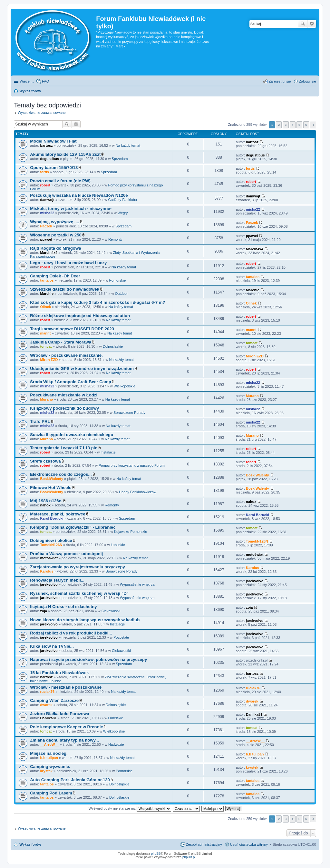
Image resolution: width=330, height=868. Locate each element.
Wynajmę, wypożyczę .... (54, 222)
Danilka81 (48, 718)
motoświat (49, 558)
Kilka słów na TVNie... (52, 646)
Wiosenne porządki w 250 (56, 235)
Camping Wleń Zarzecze (54, 700)
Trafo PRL (40, 421)
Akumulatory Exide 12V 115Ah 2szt (65, 154)
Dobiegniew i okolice (51, 540)
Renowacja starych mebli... (57, 580)
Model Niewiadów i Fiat (53, 141)
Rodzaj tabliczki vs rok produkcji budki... (71, 633)
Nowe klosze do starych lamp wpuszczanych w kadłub (85, 620)
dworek (46, 705)
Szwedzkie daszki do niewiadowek (65, 289)
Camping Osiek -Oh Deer (55, 276)
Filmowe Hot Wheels (51, 488)
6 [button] (306, 125)
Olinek (45, 307)
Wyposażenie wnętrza (137, 584)
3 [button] (286, 125)
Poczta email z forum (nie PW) (60, 181)
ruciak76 (47, 692)
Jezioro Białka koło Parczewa (59, 714)
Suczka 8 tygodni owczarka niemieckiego (72, 435)
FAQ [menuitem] (45, 81)
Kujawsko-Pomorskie (131, 532)
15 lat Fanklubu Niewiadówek (59, 673)
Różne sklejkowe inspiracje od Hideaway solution (80, 316)
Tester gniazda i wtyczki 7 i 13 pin (64, 448)
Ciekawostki (111, 611)
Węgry (123, 213)
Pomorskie (117, 280)
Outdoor (121, 294)
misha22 (47, 213)
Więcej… (27, 81)
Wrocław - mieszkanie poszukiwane (66, 687)
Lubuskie (118, 545)
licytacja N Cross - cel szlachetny (63, 607)
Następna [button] (313, 125)
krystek (46, 771)
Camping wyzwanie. (50, 767)
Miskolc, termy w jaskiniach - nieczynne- (71, 209)
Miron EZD (49, 360)
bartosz (46, 145)
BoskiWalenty (52, 479)
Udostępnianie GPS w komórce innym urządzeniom (82, 369)
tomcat (46, 346)
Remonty (115, 239)
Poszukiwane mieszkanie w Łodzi (64, 395)
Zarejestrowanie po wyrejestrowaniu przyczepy (78, 567)
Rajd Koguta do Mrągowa (55, 248)
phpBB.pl (189, 857)
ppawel (46, 239)
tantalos (47, 280)
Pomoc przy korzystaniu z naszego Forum (132, 465)
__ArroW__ (49, 744)
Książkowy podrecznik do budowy (64, 408)
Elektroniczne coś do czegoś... (61, 474)
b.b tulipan (49, 758)
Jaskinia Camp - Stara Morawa (61, 342)
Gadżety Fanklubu (122, 200)
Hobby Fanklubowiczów (138, 492)
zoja (43, 611)
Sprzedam (120, 159)
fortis (44, 172)
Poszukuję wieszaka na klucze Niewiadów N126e (79, 195)
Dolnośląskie (113, 346)
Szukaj (303, 24)
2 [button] (279, 125)
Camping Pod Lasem (51, 793)
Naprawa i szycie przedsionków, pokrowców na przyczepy (88, 659)
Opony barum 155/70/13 (54, 168)
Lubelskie (115, 718)
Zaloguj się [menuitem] (308, 81)
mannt (45, 333)
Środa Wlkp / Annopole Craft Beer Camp (71, 382)
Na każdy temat (128, 145)
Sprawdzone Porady (129, 413)
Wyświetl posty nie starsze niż (130, 808)
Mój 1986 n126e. (46, 501)
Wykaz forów (30, 844)
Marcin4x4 (49, 253)
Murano (46, 399)
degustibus (49, 159)
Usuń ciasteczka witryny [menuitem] (249, 844)
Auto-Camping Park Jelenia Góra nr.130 (70, 780)
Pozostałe (121, 637)
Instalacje (108, 452)
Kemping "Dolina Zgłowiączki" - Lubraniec (73, 527)
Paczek (46, 226)
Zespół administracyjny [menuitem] (204, 844)
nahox (45, 505)
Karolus (47, 571)
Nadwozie (116, 744)
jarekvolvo (49, 584)
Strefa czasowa (45, 461)
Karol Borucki (52, 518)
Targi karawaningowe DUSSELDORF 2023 (72, 329)
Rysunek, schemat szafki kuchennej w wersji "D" (79, 593)
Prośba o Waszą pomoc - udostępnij (66, 554)
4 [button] (293, 125)
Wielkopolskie (125, 386)
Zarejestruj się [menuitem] (280, 81)
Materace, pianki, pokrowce (58, 514)
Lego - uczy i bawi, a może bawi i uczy (68, 263)
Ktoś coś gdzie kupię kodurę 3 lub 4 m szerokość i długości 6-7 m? (97, 302)
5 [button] (299, 125)
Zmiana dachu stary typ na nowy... (64, 740)
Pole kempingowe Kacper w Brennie (66, 727)
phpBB (156, 854)
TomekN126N (51, 545)
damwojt (47, 200)
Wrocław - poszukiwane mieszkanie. (66, 355)
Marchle (47, 294)
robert (45, 185)
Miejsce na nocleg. (49, 753)
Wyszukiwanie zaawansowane (312, 24)
